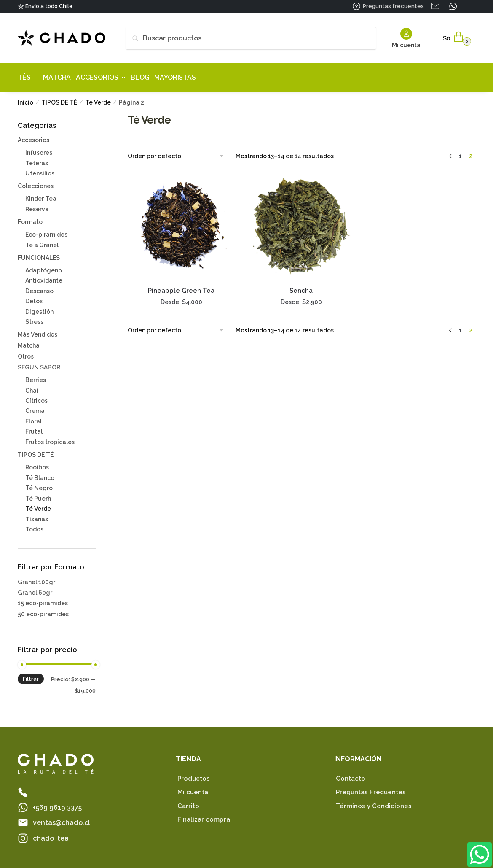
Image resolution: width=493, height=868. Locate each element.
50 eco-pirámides (43, 611)
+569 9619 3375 (57, 805)
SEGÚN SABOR (39, 364)
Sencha (301, 288)
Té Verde (98, 100)
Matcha (29, 342)
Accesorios (33, 137)
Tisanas (37, 516)
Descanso (39, 288)
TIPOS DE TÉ (59, 100)
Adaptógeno (44, 267)
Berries (36, 377)
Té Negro (39, 485)
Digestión (39, 309)
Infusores (39, 150)
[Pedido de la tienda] (179, 153)
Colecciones (36, 183)
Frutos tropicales (50, 439)
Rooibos (37, 464)
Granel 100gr (36, 579)
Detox (34, 298)
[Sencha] (301, 223)
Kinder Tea (41, 196)
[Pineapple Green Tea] (181, 223)
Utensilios (40, 170)
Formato (30, 219)
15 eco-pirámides (43, 600)
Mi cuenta (406, 38)
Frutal (34, 429)
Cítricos (36, 398)
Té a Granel (42, 242)
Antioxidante (44, 278)
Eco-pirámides (46, 232)
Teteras (37, 160)
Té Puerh (38, 495)
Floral (33, 418)
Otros (26, 353)
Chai (32, 387)
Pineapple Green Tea (181, 288)
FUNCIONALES (39, 255)
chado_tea (51, 835)
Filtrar (31, 676)
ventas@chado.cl (62, 820)
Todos (34, 526)
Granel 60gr (35, 590)
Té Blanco (40, 475)
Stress (34, 319)
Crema (35, 408)
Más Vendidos (38, 332)
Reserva (37, 206)
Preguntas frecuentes (393, 6)
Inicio (25, 100)
